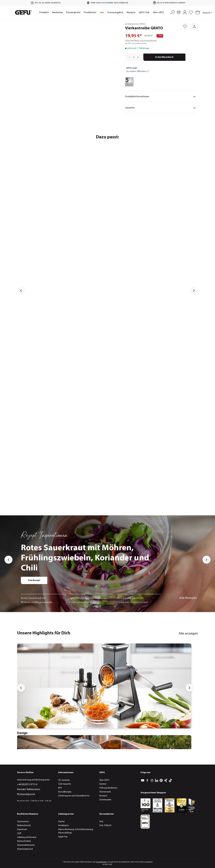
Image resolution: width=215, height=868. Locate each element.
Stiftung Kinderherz (108, 788)
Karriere (103, 784)
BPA (60, 788)
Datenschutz (23, 822)
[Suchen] (173, 12)
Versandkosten (101, 862)
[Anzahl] (134, 57)
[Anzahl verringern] (129, 57)
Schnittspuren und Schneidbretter (74, 796)
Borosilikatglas (65, 792)
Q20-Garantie (65, 784)
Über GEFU (104, 780)
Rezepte (103, 796)
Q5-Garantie (64, 780)
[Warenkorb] (197, 13)
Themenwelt (105, 792)
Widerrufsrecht (24, 826)
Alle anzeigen (188, 634)
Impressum (22, 829)
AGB (19, 833)
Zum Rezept (34, 580)
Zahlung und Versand (27, 837)
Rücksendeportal (26, 794)
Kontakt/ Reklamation (29, 789)
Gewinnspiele (105, 800)
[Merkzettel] (191, 12)
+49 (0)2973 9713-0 (27, 785)
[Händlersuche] (179, 12)
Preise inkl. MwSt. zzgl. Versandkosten (141, 41)
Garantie (161, 108)
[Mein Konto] (185, 12)
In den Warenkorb (164, 57)
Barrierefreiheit (24, 841)
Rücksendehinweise (26, 845)
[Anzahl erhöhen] (139, 57)
